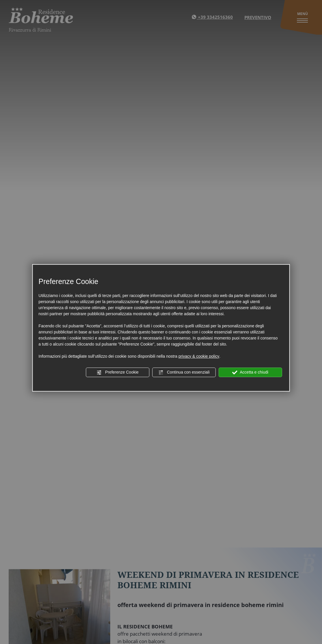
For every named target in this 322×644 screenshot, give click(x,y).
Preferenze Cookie (117, 372)
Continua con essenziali (184, 372)
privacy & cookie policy (199, 356)
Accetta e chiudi (250, 372)
